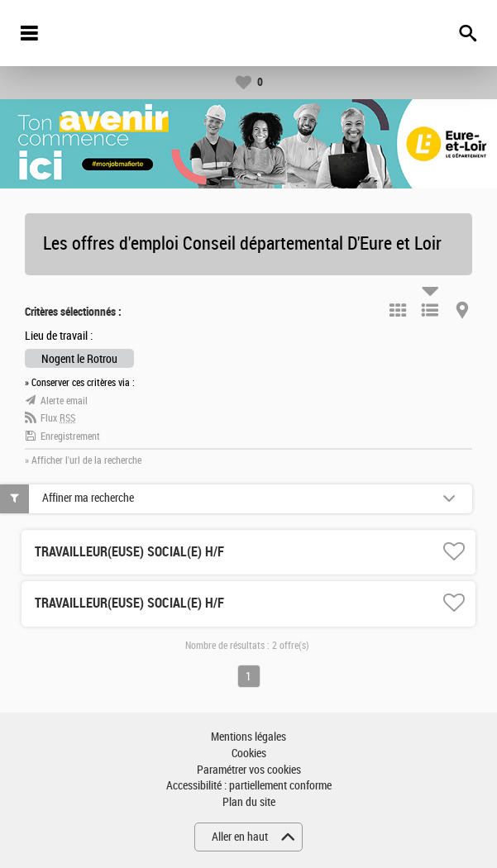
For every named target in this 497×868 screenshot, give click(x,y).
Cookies (249, 754)
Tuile (398, 310)
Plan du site (249, 802)
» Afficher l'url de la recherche (83, 460)
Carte (462, 310)
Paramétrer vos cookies (249, 770)
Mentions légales (248, 737)
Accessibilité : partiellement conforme (249, 786)
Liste (430, 310)
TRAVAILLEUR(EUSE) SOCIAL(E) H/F (129, 552)
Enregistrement (70, 436)
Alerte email (64, 401)
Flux (58, 418)
